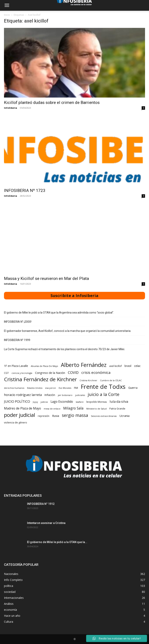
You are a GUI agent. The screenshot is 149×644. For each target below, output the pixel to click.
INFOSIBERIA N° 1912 (41, 504)
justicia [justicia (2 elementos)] (44, 402)
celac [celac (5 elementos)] (137, 366)
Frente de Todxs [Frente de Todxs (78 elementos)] (103, 387)
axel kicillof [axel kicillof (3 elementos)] (115, 366)
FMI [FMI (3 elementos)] (76, 388)
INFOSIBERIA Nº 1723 (25, 191)
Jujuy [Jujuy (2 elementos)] (35, 402)
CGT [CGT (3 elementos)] (6, 373)
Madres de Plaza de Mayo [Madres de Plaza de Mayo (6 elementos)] (22, 408)
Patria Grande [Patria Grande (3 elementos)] (117, 409)
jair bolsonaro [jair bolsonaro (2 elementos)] (65, 395)
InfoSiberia (11, 108)
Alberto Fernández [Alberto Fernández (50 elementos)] (84, 365)
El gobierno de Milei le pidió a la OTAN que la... (57, 542)
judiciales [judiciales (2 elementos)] (80, 395)
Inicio (7, 15)
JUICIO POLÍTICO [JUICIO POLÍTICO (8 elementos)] (17, 401)
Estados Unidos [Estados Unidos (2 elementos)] (35, 388)
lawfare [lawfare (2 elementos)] (80, 402)
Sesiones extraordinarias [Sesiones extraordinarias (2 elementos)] (104, 416)
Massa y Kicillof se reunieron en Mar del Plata (46, 279)
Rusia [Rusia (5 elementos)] (56, 416)
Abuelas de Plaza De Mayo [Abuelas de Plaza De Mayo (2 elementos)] (44, 366)
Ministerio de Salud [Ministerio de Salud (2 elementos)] (96, 409)
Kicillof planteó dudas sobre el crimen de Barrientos (52, 103)
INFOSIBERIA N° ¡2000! (18, 322)
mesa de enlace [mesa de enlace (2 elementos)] (52, 409)
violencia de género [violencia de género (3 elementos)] (16, 423)
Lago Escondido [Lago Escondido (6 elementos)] (62, 402)
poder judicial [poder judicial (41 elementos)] (19, 415)
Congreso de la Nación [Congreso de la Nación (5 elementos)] (50, 373)
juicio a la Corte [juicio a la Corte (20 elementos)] (104, 394)
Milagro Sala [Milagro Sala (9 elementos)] (73, 408)
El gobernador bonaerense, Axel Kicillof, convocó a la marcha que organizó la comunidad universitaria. (68, 331)
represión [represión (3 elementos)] (44, 416)
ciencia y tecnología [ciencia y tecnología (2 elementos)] (22, 373)
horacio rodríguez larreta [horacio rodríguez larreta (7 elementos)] (23, 395)
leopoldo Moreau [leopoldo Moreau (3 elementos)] (97, 402)
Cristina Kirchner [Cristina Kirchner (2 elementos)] (88, 380)
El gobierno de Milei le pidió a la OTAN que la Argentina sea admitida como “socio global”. (59, 313)
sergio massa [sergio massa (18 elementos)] (75, 415)
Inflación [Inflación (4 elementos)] (50, 395)
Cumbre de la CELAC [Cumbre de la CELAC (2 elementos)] (111, 380)
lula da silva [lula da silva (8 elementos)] (119, 401)
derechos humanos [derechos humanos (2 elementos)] (14, 388)
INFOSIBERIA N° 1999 (17, 340)
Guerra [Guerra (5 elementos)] (133, 388)
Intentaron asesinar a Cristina (46, 523)
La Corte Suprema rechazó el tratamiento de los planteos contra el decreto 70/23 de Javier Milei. (64, 349)
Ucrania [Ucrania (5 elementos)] (124, 416)
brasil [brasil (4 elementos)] (128, 366)
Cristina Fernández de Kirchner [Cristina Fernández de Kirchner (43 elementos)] (40, 379)
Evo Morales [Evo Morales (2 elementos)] (65, 388)
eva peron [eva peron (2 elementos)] (51, 388)
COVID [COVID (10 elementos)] (73, 373)
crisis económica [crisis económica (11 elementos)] (96, 372)
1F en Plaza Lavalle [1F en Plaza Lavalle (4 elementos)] (16, 366)
